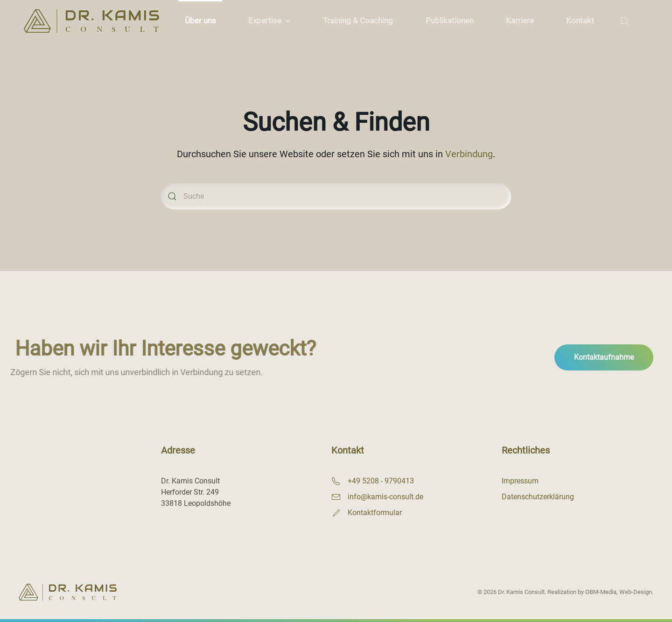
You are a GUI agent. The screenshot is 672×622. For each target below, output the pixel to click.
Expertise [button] (269, 21)
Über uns (200, 21)
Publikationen (450, 21)
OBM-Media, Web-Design (619, 592)
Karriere (520, 21)
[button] (625, 21)
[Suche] (336, 203)
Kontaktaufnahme (604, 357)
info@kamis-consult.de (385, 497)
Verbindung (469, 155)
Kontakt (580, 21)
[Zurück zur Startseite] (91, 21)
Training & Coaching (358, 21)
